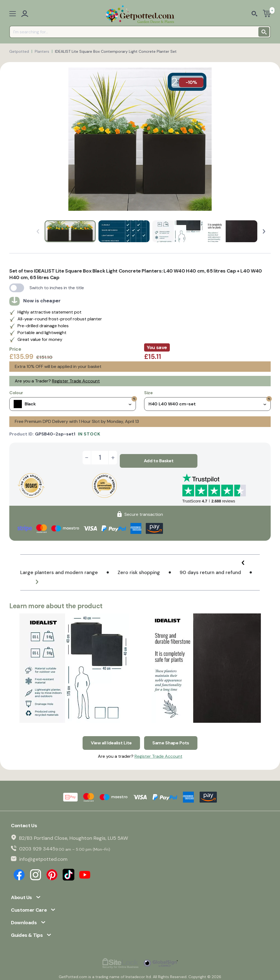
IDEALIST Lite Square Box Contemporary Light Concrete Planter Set (116, 51)
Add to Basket (159, 457)
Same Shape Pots (171, 736)
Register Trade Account (76, 381)
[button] (264, 231)
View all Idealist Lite (111, 736)
